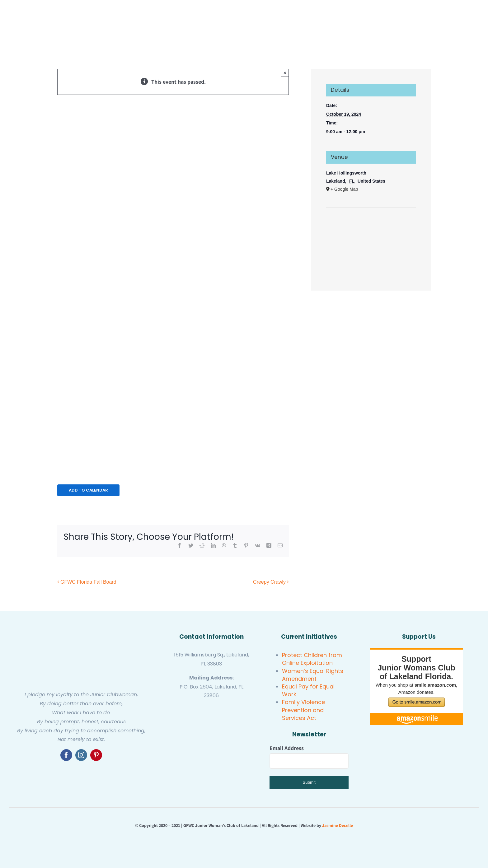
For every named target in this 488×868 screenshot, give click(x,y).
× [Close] (285, 73)
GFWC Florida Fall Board (88, 582)
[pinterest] (96, 755)
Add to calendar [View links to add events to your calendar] (88, 490)
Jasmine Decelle (338, 825)
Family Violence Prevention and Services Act (303, 710)
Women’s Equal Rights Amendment (313, 675)
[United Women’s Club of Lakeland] (211, 745)
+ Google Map (344, 189)
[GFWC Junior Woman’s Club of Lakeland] (81, 632)
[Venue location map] (371, 226)
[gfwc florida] (191, 708)
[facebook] (66, 755)
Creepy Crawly (269, 582)
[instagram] (81, 755)
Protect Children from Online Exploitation (312, 659)
